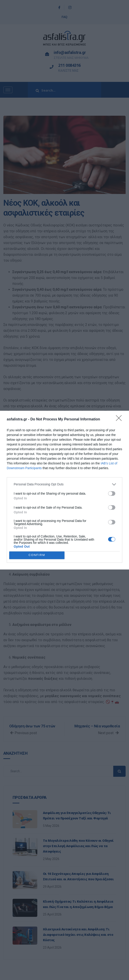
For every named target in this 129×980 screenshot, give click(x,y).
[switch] (112, 493)
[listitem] (64, 484)
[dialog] (64, 490)
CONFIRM (37, 555)
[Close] (120, 420)
